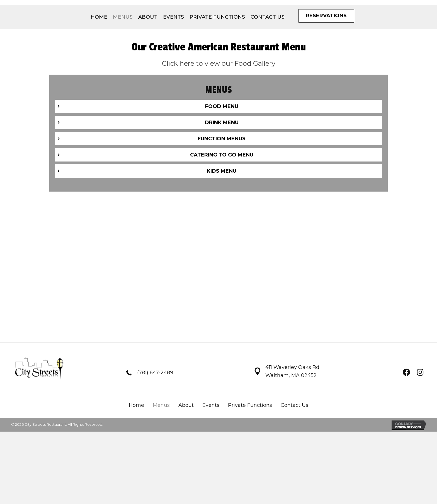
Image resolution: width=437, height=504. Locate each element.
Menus (161, 462)
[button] (326, 72)
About (186, 462)
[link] (99, 73)
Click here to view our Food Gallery (219, 120)
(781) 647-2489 (155, 430)
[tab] (218, 163)
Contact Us (294, 462)
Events (211, 462)
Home (136, 462)
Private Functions (250, 462)
